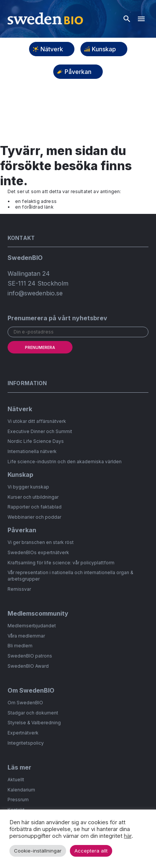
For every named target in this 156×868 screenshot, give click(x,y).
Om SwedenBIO (25, 703)
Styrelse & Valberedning (34, 723)
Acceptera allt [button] (91, 851)
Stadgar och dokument (33, 713)
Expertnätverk (23, 733)
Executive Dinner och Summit (40, 431)
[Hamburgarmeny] (141, 19)
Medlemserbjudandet (32, 626)
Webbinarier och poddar (34, 517)
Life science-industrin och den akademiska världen (65, 462)
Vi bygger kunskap (28, 487)
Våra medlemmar (26, 636)
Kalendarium (21, 790)
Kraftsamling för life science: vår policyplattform (61, 563)
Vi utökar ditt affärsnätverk (37, 421)
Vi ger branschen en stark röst (41, 542)
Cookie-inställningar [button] (38, 851)
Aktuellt (16, 780)
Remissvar (19, 589)
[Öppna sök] (127, 19)
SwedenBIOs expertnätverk (38, 552)
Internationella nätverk (32, 451)
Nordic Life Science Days (36, 441)
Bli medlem (20, 646)
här (128, 836)
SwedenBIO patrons (30, 656)
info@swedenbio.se (35, 293)
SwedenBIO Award (28, 666)
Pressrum (18, 800)
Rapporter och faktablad (35, 507)
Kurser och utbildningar (33, 497)
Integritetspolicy (26, 743)
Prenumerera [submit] (40, 347)
